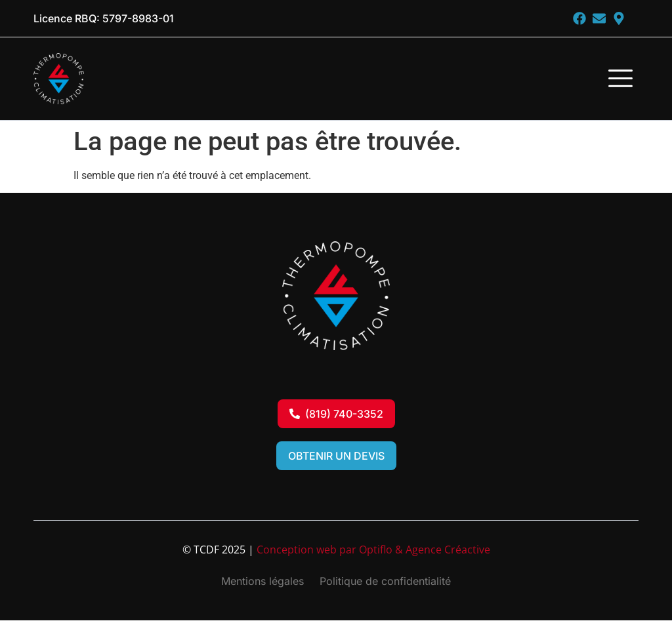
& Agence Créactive (443, 550)
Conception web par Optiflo (325, 550)
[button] (620, 81)
